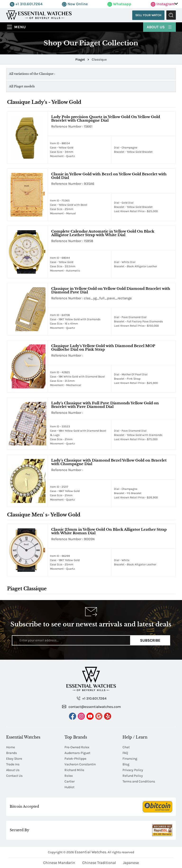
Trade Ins (13, 764)
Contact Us (14, 776)
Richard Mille (74, 770)
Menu (20, 27)
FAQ (125, 753)
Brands (11, 753)
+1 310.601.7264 (26, 4)
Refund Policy (133, 776)
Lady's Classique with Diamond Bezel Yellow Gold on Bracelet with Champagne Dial (109, 462)
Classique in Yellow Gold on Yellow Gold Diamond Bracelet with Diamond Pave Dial (111, 290)
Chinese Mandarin (59, 863)
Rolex (69, 776)
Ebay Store (14, 759)
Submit (171, 15)
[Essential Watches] (39, 15)
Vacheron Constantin (80, 764)
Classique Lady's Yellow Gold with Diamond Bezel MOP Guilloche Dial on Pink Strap (103, 348)
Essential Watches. (91, 852)
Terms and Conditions (139, 781)
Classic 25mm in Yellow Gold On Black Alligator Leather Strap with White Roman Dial (109, 531)
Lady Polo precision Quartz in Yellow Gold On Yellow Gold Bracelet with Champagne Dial (106, 119)
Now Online (75, 4)
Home (11, 747)
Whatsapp (119, 4)
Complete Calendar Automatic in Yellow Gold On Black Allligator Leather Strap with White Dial (103, 233)
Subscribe (150, 640)
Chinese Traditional (99, 863)
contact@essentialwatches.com (91, 706)
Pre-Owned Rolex (77, 747)
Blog (126, 764)
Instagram (163, 4)
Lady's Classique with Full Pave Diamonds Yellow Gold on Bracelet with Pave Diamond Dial (105, 405)
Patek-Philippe (75, 759)
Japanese (131, 863)
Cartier (70, 781)
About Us (159, 27)
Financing (130, 759)
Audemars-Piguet (77, 753)
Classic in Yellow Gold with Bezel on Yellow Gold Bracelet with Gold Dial (109, 176)
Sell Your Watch (148, 15)
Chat (126, 747)
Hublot (69, 787)
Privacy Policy (133, 770)
